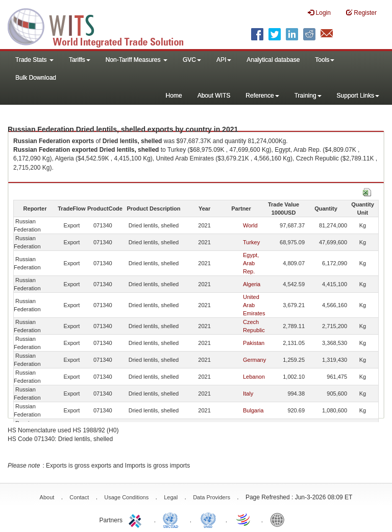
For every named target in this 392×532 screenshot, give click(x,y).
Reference (262, 96)
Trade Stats (34, 60)
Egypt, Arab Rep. (251, 263)
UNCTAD (173, 519)
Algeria (252, 284)
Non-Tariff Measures (137, 60)
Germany (254, 360)
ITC (137, 519)
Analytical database (273, 60)
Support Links (358, 96)
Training (308, 96)
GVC (192, 60)
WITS (102, 26)
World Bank (280, 519)
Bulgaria (253, 410)
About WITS (214, 96)
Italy (248, 394)
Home (174, 96)
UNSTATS (208, 519)
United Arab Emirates (254, 305)
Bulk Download (36, 78)
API (224, 60)
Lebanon (254, 377)
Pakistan (254, 343)
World (250, 225)
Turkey (251, 242)
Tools (325, 60)
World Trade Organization (244, 519)
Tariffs (80, 60)
